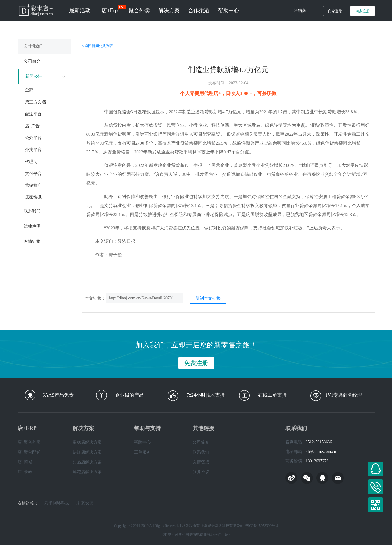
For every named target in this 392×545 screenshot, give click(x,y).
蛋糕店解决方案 (87, 442)
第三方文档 (35, 102)
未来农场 (85, 503)
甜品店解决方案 (87, 462)
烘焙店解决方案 (87, 452)
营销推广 (33, 185)
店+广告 (32, 126)
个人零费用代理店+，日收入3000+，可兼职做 (228, 93)
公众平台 (33, 138)
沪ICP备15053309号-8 (261, 526)
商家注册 (363, 11)
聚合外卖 (139, 10)
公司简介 (32, 61)
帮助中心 (229, 10)
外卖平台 (33, 150)
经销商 (300, 11)
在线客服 (376, 469)
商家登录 (335, 11)
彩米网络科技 (57, 503)
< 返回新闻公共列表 (98, 46)
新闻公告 (34, 76)
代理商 (31, 162)
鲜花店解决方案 (87, 472)
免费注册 (196, 363)
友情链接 (32, 242)
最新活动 (80, 10)
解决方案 (169, 10)
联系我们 (32, 211)
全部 (29, 90)
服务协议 (201, 472)
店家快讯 (33, 197)
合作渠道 (199, 10)
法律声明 (32, 226)
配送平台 (33, 114)
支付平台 (33, 174)
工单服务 (142, 452)
